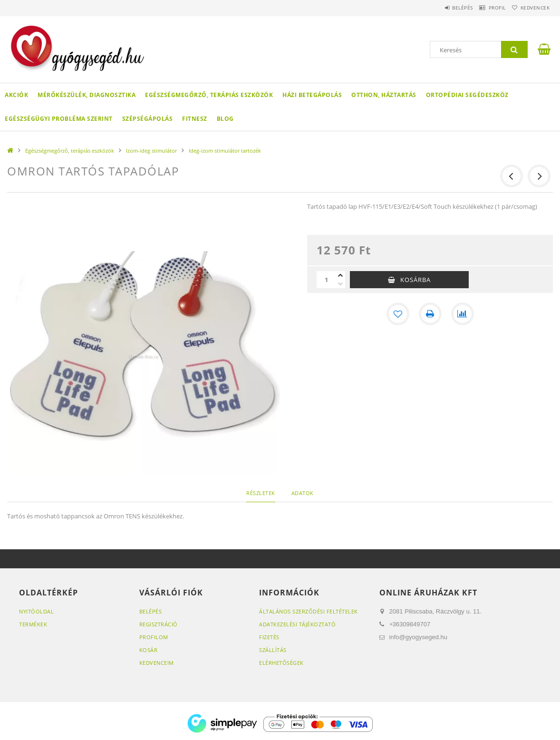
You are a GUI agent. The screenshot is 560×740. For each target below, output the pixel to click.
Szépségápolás (148, 119)
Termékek (33, 624)
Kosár (149, 650)
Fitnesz (195, 119)
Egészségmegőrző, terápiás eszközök (209, 95)
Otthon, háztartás (384, 95)
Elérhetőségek (281, 663)
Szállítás (273, 650)
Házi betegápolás (312, 95)
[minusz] (340, 284)
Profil (485, 8)
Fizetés (269, 637)
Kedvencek (531, 8)
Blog (225, 119)
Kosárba (415, 280)
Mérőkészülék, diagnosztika (87, 95)
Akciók (16, 95)
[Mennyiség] (326, 280)
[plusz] (340, 275)
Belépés (443, 8)
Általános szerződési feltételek (309, 611)
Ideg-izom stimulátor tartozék (225, 151)
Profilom (154, 637)
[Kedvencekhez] (398, 314)
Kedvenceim (157, 663)
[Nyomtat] (430, 314)
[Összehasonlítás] (463, 314)
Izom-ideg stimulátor (151, 151)
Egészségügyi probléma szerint (59, 119)
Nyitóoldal (36, 611)
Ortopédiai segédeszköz (467, 95)
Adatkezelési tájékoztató (297, 624)
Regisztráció (159, 624)
